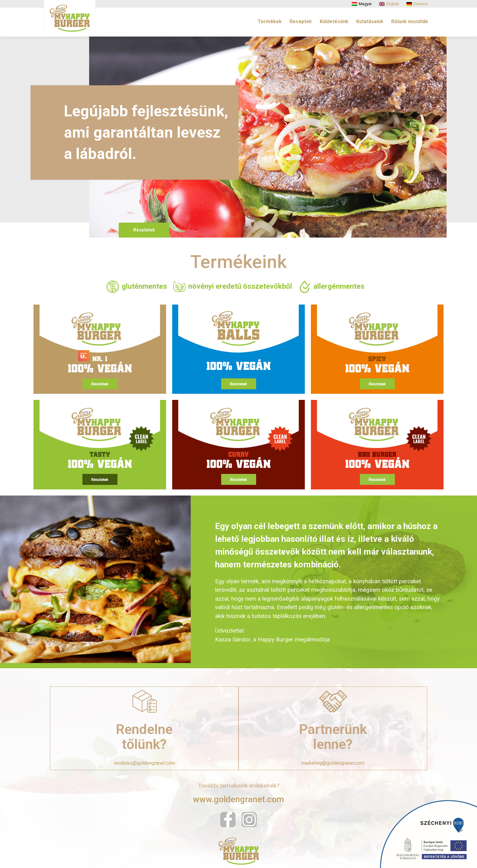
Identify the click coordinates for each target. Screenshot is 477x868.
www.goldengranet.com (239, 799)
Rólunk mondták (410, 21)
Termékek (270, 21)
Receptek (301, 21)
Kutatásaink (370, 21)
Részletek (143, 230)
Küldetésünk (334, 21)
